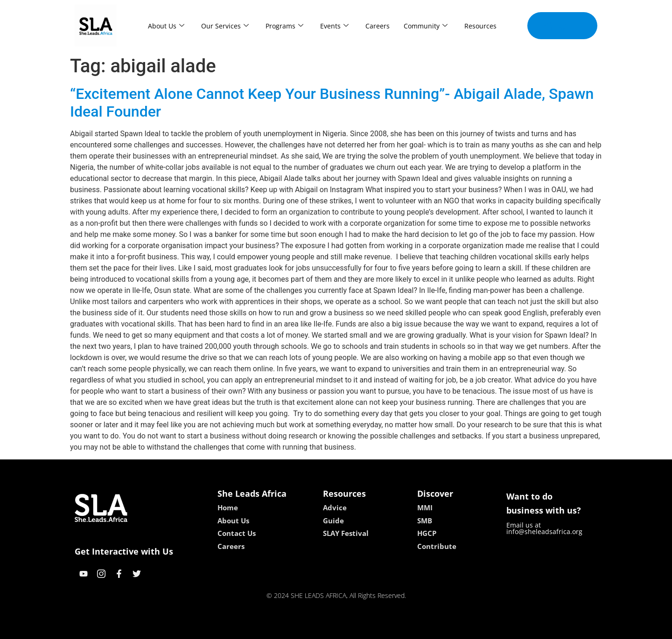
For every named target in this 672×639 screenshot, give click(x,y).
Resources (480, 26)
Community (426, 26)
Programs (284, 26)
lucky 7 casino (359, 629)
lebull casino (312, 629)
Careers (378, 26)
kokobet (276, 629)
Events (334, 26)
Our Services (225, 26)
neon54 (396, 629)
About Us (166, 26)
